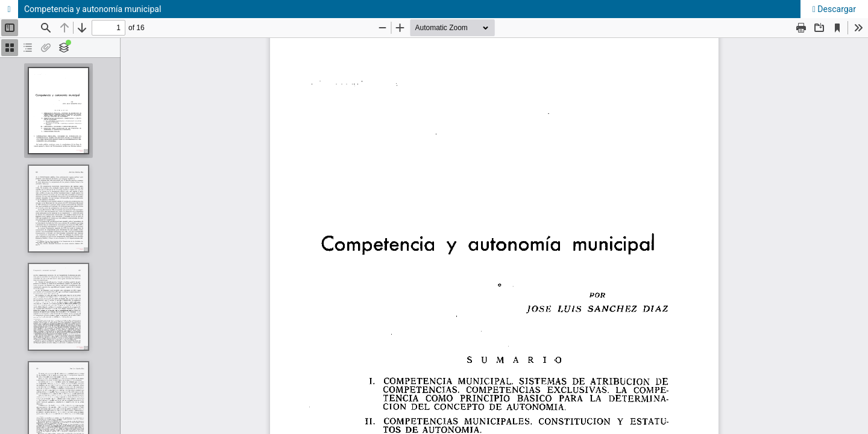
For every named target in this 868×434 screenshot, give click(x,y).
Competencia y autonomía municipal (93, 9)
